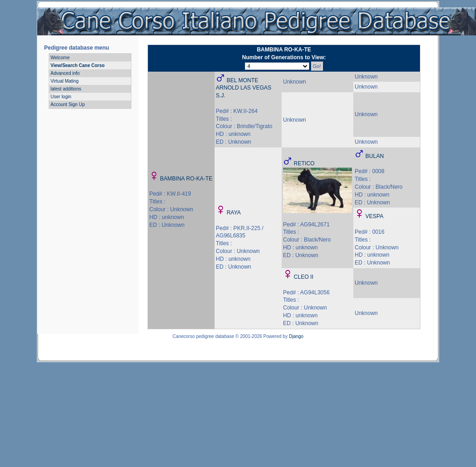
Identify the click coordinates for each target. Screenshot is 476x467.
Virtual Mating (65, 81)
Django (296, 336)
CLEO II (303, 277)
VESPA (374, 216)
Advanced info (65, 73)
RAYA (234, 213)
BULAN (374, 156)
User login (61, 97)
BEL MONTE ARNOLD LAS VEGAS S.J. (244, 88)
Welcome (60, 58)
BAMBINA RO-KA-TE (186, 179)
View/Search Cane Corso (78, 65)
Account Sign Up (68, 104)
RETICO (304, 163)
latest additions (66, 89)
